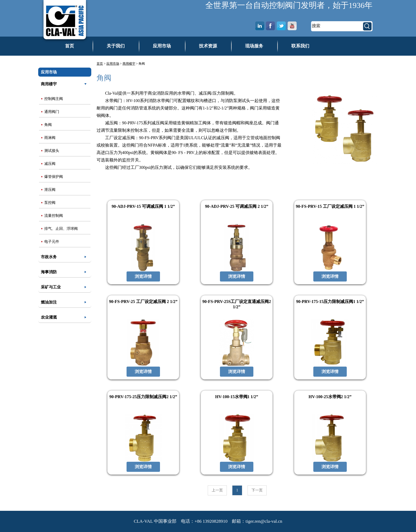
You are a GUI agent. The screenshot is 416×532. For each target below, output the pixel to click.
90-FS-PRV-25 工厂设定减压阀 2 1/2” (143, 302)
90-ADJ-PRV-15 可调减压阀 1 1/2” (143, 206)
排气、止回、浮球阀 (61, 229)
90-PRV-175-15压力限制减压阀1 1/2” (330, 302)
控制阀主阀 (54, 99)
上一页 (217, 490)
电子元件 (52, 242)
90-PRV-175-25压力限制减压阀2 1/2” (143, 397)
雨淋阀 (50, 138)
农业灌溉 (49, 317)
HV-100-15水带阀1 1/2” (237, 397)
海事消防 (49, 272)
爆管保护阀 (54, 177)
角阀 (48, 125)
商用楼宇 (49, 84)
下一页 (257, 490)
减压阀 (50, 164)
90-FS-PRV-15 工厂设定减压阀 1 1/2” (330, 206)
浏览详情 (143, 276)
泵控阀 (50, 203)
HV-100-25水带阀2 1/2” (330, 397)
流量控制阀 (54, 216)
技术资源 (208, 46)
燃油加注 (49, 302)
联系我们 (300, 46)
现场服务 (254, 46)
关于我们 (116, 46)
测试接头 (52, 151)
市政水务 (49, 257)
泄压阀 (50, 190)
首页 (70, 46)
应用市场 (162, 46)
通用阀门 (52, 112)
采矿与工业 (51, 287)
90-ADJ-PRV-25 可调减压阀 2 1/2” (237, 206)
